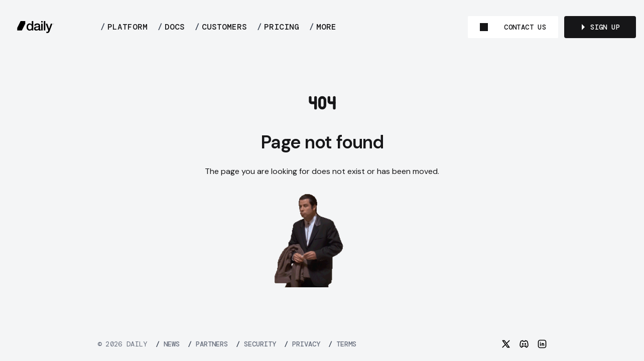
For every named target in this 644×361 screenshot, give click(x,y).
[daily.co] (36, 27)
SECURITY (256, 344)
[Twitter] (506, 344)
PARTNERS (208, 344)
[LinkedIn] (542, 344)
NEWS (168, 344)
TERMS (342, 344)
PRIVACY (302, 344)
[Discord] (524, 344)
